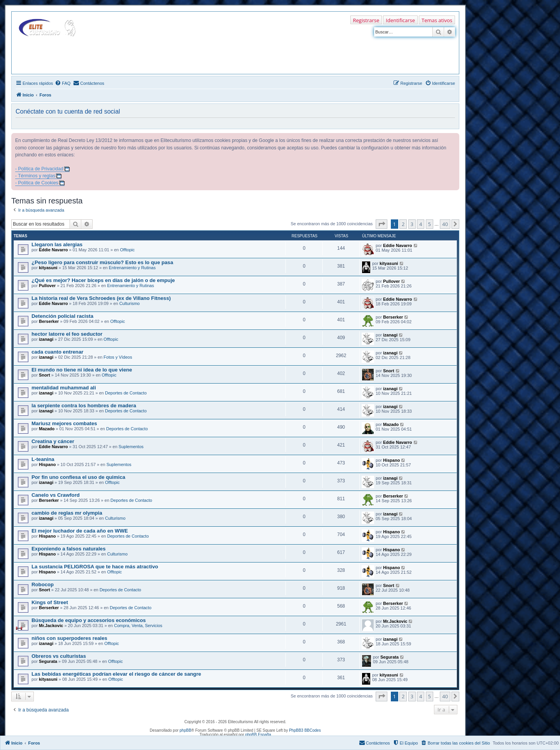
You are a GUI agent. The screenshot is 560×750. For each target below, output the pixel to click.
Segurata (48, 661)
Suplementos (131, 447)
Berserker (49, 321)
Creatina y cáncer (53, 441)
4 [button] (421, 224)
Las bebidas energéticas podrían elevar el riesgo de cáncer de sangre (116, 674)
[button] (381, 224)
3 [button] (412, 224)
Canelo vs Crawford (56, 495)
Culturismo (130, 303)
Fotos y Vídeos (118, 357)
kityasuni (48, 268)
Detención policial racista (62, 316)
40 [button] (445, 224)
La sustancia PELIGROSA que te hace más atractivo (95, 567)
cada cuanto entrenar (57, 352)
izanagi (46, 339)
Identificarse (400, 20)
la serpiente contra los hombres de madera (84, 406)
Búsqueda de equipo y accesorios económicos (89, 620)
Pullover (47, 286)
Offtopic (128, 250)
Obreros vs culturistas (59, 656)
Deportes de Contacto (126, 393)
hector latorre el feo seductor (67, 334)
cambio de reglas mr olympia (67, 513)
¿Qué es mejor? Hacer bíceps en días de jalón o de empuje (103, 280)
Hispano (47, 464)
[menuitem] (63, 83)
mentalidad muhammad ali (64, 388)
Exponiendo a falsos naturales (69, 549)
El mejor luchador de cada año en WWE (80, 531)
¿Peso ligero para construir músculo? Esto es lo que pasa (102, 262)
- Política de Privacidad (39, 169)
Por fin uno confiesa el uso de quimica (78, 477)
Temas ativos (437, 20)
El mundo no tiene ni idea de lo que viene (82, 370)
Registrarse (366, 20)
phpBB (185, 730)
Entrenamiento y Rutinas (132, 268)
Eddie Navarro (53, 250)
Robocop (43, 584)
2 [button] (403, 224)
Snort (45, 375)
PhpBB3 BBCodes (305, 730)
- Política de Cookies (37, 183)
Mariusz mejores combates (64, 423)
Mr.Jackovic (51, 626)
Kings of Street (50, 602)
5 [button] (430, 224)
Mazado (47, 429)
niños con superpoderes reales (69, 638)
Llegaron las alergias (57, 244)
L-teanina (43, 459)
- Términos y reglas (35, 176)
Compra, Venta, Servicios (138, 626)
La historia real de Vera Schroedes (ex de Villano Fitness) (101, 298)
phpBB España (258, 735)
